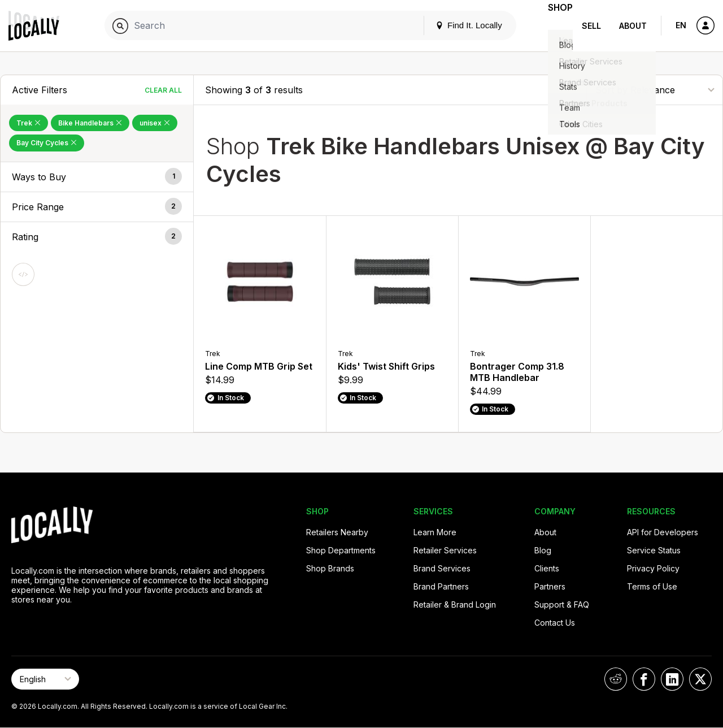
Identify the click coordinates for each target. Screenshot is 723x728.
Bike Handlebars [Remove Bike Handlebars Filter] (90, 123)
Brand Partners (441, 586)
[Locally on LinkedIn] (672, 679)
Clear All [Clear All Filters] (163, 90)
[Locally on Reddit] (616, 679)
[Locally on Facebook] (644, 679)
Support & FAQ (562, 604)
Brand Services (442, 568)
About (633, 26)
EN (681, 25)
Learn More (435, 532)
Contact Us (555, 623)
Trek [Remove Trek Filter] (29, 123)
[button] (97, 177)
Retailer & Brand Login (455, 604)
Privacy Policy (653, 568)
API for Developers (663, 532)
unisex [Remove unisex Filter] (155, 123)
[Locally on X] (700, 679)
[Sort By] (655, 90)
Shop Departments (341, 550)
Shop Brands (330, 568)
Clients (547, 568)
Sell (591, 26)
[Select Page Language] (45, 679)
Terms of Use (652, 586)
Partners (550, 586)
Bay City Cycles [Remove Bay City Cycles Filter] (47, 143)
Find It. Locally (453, 25)
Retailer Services (445, 550)
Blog (543, 550)
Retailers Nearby (337, 532)
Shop (552, 26)
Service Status (654, 550)
